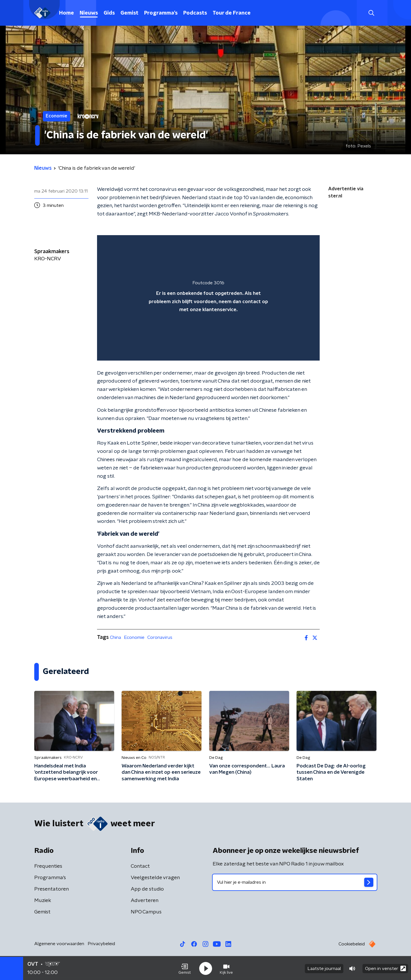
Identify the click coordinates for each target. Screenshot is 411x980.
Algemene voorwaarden (59, 944)
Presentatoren (52, 889)
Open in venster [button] (385, 968)
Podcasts (195, 13)
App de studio (147, 889)
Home (67, 13)
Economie (134, 637)
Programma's (161, 13)
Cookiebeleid (352, 944)
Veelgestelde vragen (155, 878)
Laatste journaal (324, 968)
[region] (208, 298)
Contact (140, 866)
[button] (185, 968)
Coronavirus (160, 637)
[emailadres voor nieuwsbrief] (295, 882)
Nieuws (89, 13)
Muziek (43, 901)
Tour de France (232, 13)
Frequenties (48, 866)
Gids (109, 13)
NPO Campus (146, 912)
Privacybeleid (101, 944)
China (115, 637)
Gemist (129, 13)
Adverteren (145, 901)
